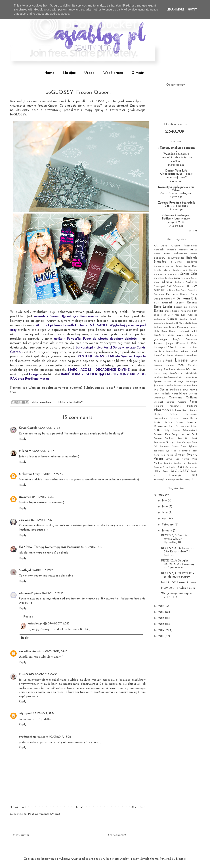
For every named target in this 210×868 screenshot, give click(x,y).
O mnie (138, 73)
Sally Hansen (172, 431)
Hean (172, 331)
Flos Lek (180, 315)
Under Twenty (186, 455)
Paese (194, 402)
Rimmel (192, 422)
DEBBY (191, 286)
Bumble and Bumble (185, 270)
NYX (157, 394)
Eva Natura (190, 307)
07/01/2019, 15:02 (60, 737)
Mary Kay (160, 374)
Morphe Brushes (173, 386)
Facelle (176, 311)
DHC (157, 291)
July (165, 501)
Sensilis (158, 439)
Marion (181, 370)
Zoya (188, 467)
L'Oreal (171, 347)
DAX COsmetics (176, 287)
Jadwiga (160, 339)
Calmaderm (160, 274)
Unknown (25, 497)
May (165, 513)
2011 (161, 636)
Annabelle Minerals (165, 250)
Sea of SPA (189, 434)
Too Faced (167, 455)
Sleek (194, 438)
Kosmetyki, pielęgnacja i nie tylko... (176, 189)
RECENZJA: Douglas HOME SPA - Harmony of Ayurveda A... (178, 564)
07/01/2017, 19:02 (43, 570)
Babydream (180, 254)
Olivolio (193, 394)
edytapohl (25, 714)
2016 (162, 606)
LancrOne (160, 356)
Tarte (177, 451)
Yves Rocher (170, 467)
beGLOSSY (96, 101)
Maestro (193, 365)
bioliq (194, 471)
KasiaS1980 (26, 675)
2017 (162, 495)
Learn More (175, 9)
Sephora (170, 439)
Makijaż (69, 73)
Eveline (158, 311)
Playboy (158, 414)
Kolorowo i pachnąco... (176, 216)
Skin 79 (183, 439)
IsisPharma (191, 335)
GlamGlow (159, 323)
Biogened (159, 266)
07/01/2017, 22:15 (53, 593)
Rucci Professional (179, 426)
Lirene (181, 360)
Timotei (186, 451)
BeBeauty (159, 258)
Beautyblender (176, 258)
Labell (194, 352)
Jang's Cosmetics (185, 340)
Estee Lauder (163, 307)
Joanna (158, 343)
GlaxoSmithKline (175, 323)
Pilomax (193, 410)
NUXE (193, 390)
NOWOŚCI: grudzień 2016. (178, 588)
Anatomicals (191, 246)
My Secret (161, 390)
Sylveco (193, 447)
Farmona (186, 311)
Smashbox (159, 443)
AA (156, 246)
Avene (157, 254)
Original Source (164, 402)
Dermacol (159, 294)
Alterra (175, 246)
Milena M (25, 451)
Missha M (170, 382)
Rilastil (179, 422)
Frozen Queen (47, 106)
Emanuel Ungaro (173, 303)
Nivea (183, 394)
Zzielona (24, 520)
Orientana (176, 398)
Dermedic (172, 294)
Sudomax (164, 447)
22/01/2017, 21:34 (44, 714)
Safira (158, 430)
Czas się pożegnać (176, 206)
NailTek (165, 394)
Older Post (138, 807)
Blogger (181, 859)
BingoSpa (160, 262)
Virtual (169, 459)
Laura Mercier (175, 356)
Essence (192, 303)
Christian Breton (163, 278)
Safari (194, 426)
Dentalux (192, 291)
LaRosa (184, 352)
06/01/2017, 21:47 (43, 451)
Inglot (194, 331)
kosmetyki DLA (183, 475)
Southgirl (25, 570)
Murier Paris (191, 386)
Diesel (194, 294)
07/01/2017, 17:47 (42, 520)
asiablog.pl (35, 624)
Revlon (168, 422)
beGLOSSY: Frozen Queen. (179, 582)
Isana (170, 335)
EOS (156, 303)
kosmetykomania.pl (165, 479)
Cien (177, 278)
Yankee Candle (163, 463)
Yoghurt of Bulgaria (186, 463)
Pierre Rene (181, 410)
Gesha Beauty (189, 319)
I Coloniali (183, 331)
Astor (194, 250)
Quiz (157, 422)
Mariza (192, 369)
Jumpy (169, 344)
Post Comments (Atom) (44, 814)
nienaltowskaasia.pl (31, 652)
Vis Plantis (182, 459)
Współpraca (113, 73)
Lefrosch (168, 361)
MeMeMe (191, 374)
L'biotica (182, 348)
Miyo (181, 382)
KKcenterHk (182, 344)
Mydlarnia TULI (179, 390)
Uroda (89, 73)
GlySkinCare (191, 323)
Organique (160, 398)
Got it (192, 9)
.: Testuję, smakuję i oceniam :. (176, 149)
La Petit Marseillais (166, 352)
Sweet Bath (179, 447)
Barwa (194, 254)
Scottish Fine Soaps (166, 435)
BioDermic (177, 262)
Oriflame (192, 398)
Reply (23, 439)
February (168, 525)
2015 (162, 612)
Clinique (167, 282)
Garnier (172, 319)
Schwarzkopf (190, 431)
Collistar (192, 282)
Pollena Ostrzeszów (184, 414)
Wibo (194, 459)
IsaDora (159, 335)
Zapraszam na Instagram (176, 193)
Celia (194, 274)
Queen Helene (189, 418)
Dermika (185, 294)
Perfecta (192, 406)
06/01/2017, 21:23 (49, 428)
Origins (182, 402)
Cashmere (173, 274)
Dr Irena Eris (187, 299)
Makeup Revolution (165, 370)
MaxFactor (176, 374)
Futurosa (192, 315)
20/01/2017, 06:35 (46, 675)
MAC (181, 365)
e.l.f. (156, 475)
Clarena (186, 278)
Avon (167, 254)
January (167, 531)
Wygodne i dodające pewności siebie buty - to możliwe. (176, 158)
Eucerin (178, 307)
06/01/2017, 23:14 (43, 497)
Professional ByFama (166, 418)
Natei (175, 394)
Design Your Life (176, 171)
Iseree (179, 335)
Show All (193, 231)
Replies (28, 617)
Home (49, 73)
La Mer (193, 348)
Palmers (158, 406)
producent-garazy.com (33, 737)
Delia (184, 291)
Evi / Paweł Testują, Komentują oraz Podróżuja (50, 547)
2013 (162, 624)
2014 (162, 618)
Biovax (170, 266)
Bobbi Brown (183, 266)
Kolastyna (159, 348)
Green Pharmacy (179, 327)
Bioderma (192, 262)
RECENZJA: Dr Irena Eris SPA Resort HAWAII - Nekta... (178, 552)
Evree (168, 311)
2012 (162, 630)
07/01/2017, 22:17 (59, 624)
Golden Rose (161, 327)
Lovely (194, 361)
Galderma (159, 319)
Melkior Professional (166, 378)
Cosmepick (160, 287)
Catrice (185, 274)
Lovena (158, 365)
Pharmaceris (164, 410)
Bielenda (192, 258)
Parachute (175, 406)
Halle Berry (160, 331)
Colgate (179, 282)
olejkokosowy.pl (185, 479)
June (165, 507)
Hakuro (193, 327)
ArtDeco (183, 250)
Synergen (159, 451)
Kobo (194, 344)
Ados (164, 246)
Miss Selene (185, 378)
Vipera (158, 459)
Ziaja (181, 467)
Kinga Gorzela (28, 428)
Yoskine (158, 467)
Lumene (170, 365)
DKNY (165, 291)
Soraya (171, 443)
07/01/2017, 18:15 (92, 547)
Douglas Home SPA (165, 299)
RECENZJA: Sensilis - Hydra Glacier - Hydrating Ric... (175, 539)
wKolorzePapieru (30, 593)
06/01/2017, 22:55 (52, 474)
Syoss (169, 451)
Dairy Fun (175, 291)
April (165, 519)
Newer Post (19, 807)
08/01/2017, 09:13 (56, 652)
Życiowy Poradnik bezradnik (176, 203)
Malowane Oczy (29, 474)
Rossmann (161, 426)
